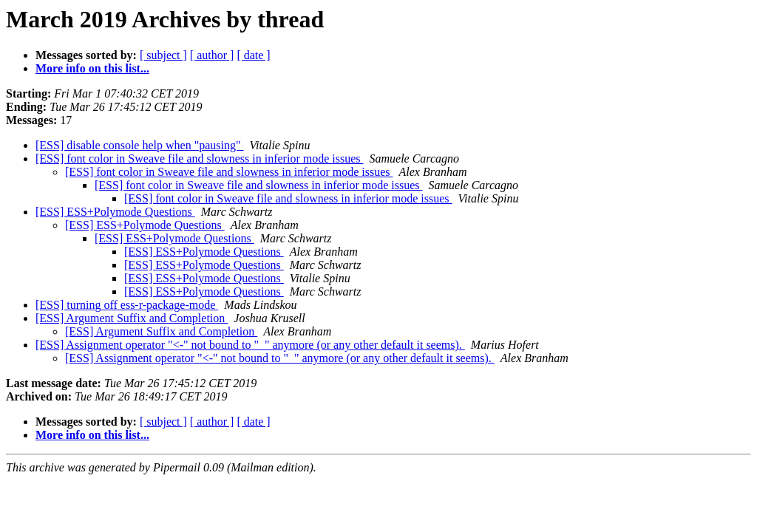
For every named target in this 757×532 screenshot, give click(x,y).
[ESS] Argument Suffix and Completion (132, 318)
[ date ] (253, 55)
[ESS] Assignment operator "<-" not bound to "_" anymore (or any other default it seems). (250, 345)
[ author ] (212, 55)
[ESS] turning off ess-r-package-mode (127, 305)
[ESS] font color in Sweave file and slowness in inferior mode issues (199, 158)
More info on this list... (92, 68)
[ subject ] (163, 55)
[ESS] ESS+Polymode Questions (115, 212)
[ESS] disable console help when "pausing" (139, 145)
